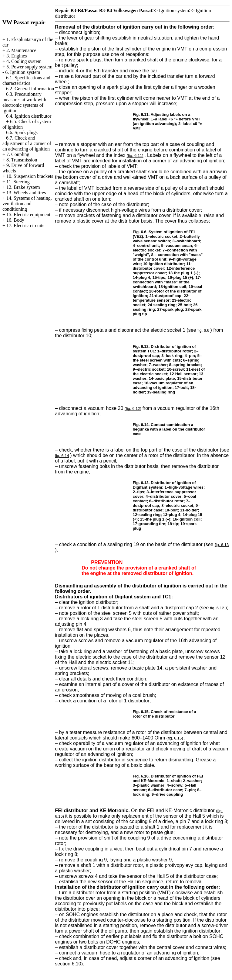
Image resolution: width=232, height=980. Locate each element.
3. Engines (17, 56)
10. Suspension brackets (30, 176)
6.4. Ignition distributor (29, 116)
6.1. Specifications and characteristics (26, 80)
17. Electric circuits (25, 225)
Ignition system (174, 10)
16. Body (15, 220)
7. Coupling (18, 154)
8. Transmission (22, 160)
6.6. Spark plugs (22, 132)
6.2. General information (30, 89)
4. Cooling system (24, 61)
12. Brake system (23, 187)
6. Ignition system (23, 72)
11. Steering (18, 182)
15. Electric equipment (28, 215)
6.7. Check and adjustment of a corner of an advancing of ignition (27, 143)
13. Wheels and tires (26, 193)
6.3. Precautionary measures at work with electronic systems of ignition (24, 102)
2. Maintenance (21, 50)
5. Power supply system (29, 67)
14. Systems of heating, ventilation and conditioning (27, 204)
